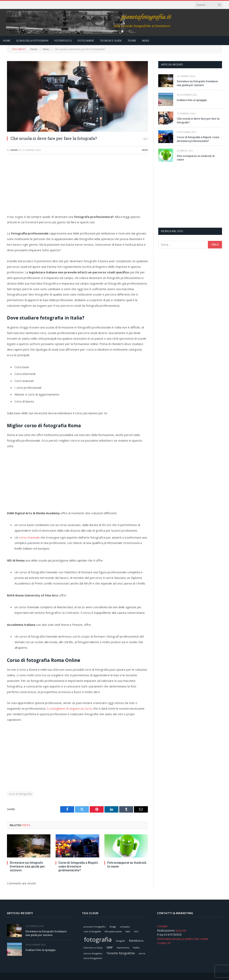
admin (14, 150)
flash (128, 932)
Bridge (113, 927)
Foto (136, 932)
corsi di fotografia (20, 794)
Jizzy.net (181, 930)
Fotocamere (86, 41)
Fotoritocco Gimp (93, 948)
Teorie (132, 41)
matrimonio (123, 948)
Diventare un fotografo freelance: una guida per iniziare (27, 866)
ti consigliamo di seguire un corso (70, 708)
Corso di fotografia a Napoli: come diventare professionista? (78, 866)
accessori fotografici (95, 927)
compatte (125, 927)
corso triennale (29, 537)
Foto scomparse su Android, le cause (127, 864)
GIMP (110, 947)
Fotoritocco (63, 41)
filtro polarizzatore (113, 932)
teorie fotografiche (93, 958)
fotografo (120, 941)
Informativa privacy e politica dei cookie (183, 939)
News (146, 41)
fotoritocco (136, 941)
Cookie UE (164, 943)
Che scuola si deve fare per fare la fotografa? (198, 120)
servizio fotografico (93, 953)
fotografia (98, 939)
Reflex (136, 948)
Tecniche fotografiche (121, 953)
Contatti (162, 926)
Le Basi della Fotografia (32, 41)
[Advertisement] (77, 186)
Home (7, 41)
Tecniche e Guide (111, 41)
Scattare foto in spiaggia (192, 100)
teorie (142, 953)
